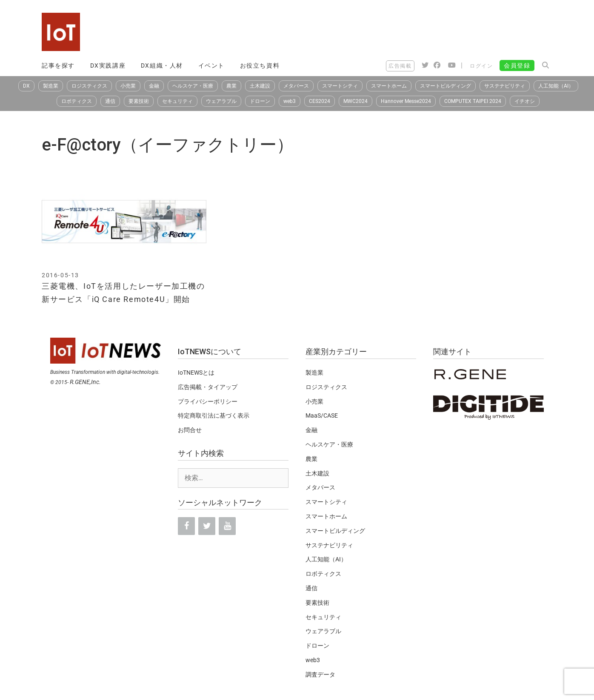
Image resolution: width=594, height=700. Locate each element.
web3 (290, 101)
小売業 (128, 86)
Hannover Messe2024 (406, 101)
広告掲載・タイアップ (208, 387)
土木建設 (260, 86)
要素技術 (139, 101)
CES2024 (320, 101)
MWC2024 (356, 101)
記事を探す (58, 65)
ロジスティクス (89, 86)
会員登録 (517, 65)
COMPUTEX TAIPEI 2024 (473, 101)
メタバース (296, 86)
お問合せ (190, 430)
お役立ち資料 (260, 65)
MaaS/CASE (322, 415)
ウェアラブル (221, 101)
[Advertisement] (397, 32)
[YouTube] (227, 526)
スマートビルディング (445, 86)
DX (26, 86)
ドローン (260, 101)
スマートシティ (340, 86)
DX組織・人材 (162, 65)
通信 (110, 101)
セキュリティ (177, 101)
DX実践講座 (108, 65)
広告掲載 (400, 66)
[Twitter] (207, 526)
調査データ (320, 674)
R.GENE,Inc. (85, 382)
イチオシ (525, 101)
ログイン (481, 66)
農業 (231, 86)
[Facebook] (186, 526)
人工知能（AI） (556, 86)
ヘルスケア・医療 (193, 86)
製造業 (51, 86)
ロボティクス (77, 101)
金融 (154, 86)
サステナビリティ (505, 86)
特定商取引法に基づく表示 (214, 415)
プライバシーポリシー (208, 401)
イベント (211, 65)
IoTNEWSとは (196, 373)
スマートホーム (389, 86)
